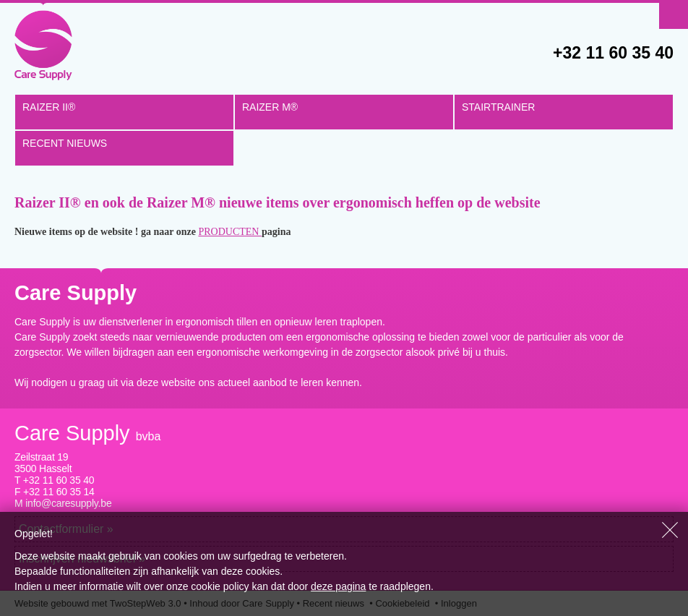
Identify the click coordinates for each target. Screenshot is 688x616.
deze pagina (338, 586)
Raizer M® (270, 107)
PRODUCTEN (230, 232)
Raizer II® (49, 107)
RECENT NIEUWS (65, 143)
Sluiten (670, 530)
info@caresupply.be (68, 503)
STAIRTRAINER (498, 107)
